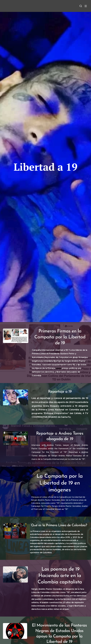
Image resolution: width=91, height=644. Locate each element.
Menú (86, 6)
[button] (81, 6)
